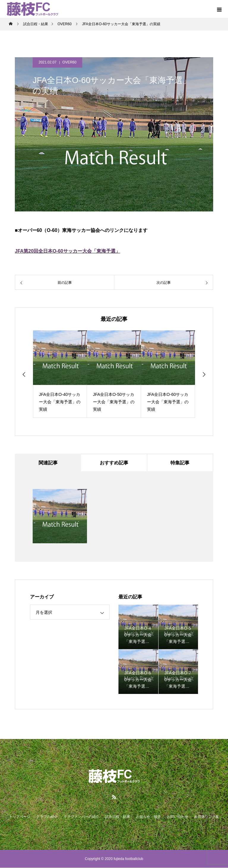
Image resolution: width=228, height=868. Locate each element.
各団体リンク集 (207, 817)
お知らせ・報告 (148, 817)
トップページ (20, 817)
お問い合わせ (178, 817)
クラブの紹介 (47, 817)
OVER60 (69, 62)
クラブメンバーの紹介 (81, 817)
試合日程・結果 (118, 817)
